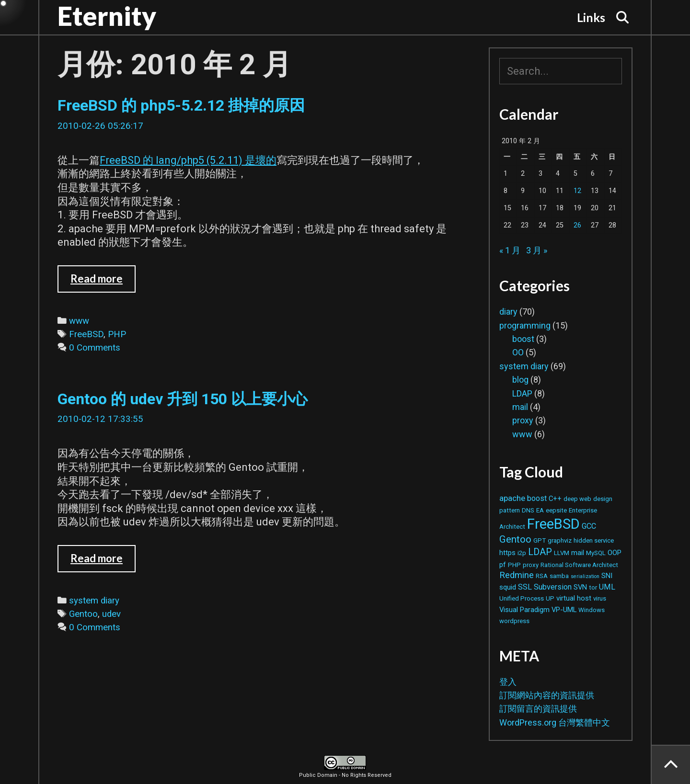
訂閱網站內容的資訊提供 (547, 695)
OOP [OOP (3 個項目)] (615, 553)
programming (525, 325)
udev (111, 614)
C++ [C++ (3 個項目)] (555, 499)
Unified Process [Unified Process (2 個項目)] (522, 598)
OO (518, 352)
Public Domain (318, 775)
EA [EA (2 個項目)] (540, 510)
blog (520, 380)
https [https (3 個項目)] (507, 553)
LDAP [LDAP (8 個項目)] (540, 552)
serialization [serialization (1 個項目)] (585, 576)
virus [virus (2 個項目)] (600, 598)
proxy (523, 420)
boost (523, 339)
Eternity (107, 16)
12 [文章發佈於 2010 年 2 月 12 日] (577, 191)
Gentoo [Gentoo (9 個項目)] (515, 539)
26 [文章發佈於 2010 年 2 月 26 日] (577, 225)
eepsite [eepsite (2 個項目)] (556, 510)
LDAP (522, 393)
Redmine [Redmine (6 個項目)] (517, 575)
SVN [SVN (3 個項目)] (580, 587)
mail (520, 407)
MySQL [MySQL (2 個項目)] (596, 553)
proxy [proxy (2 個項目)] (531, 565)
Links (591, 17)
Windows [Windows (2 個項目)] (592, 610)
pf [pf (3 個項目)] (503, 565)
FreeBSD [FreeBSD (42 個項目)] (553, 524)
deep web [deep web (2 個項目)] (577, 499)
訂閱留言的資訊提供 (538, 709)
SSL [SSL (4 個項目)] (525, 587)
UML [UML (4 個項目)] (607, 587)
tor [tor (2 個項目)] (593, 587)
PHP (117, 334)
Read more (103, 282)
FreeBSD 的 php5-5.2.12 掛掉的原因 (181, 105)
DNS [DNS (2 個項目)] (528, 510)
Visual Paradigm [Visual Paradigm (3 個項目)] (524, 610)
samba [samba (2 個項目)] (559, 576)
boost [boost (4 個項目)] (537, 498)
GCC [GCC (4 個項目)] (589, 526)
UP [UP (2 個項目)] (550, 598)
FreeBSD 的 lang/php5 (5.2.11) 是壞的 (188, 160)
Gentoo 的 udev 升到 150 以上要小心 (183, 399)
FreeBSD (86, 334)
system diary (94, 601)
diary (508, 312)
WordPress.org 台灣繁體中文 (555, 722)
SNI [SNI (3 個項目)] (607, 576)
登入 (508, 682)
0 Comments (95, 348)
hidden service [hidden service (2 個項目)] (594, 540)
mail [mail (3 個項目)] (578, 553)
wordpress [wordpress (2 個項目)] (514, 621)
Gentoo (83, 614)
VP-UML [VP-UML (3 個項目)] (564, 610)
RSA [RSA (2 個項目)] (542, 576)
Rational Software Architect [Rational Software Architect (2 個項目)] (579, 565)
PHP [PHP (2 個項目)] (514, 565)
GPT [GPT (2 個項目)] (540, 540)
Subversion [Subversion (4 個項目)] (553, 587)
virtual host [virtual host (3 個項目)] (574, 598)
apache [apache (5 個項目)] (512, 498)
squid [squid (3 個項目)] (508, 587)
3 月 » (537, 250)
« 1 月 (510, 250)
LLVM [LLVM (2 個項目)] (562, 553)
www (79, 321)
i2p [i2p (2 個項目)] (522, 553)
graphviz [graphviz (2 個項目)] (560, 540)
